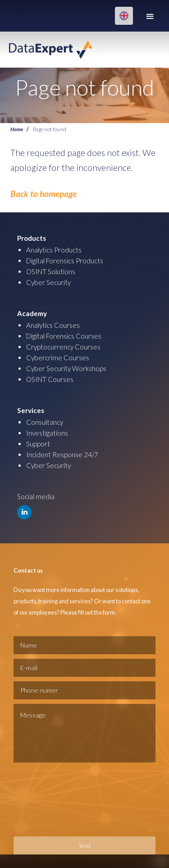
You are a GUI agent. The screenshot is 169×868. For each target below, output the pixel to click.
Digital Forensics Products (65, 261)
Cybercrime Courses (58, 358)
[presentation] (50, 799)
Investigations (47, 433)
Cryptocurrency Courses (63, 347)
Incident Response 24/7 (62, 455)
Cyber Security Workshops (66, 368)
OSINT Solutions (51, 271)
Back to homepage (43, 194)
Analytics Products (54, 250)
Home (17, 129)
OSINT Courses (50, 379)
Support (38, 444)
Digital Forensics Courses (64, 336)
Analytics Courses (53, 325)
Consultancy (45, 422)
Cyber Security (48, 282)
